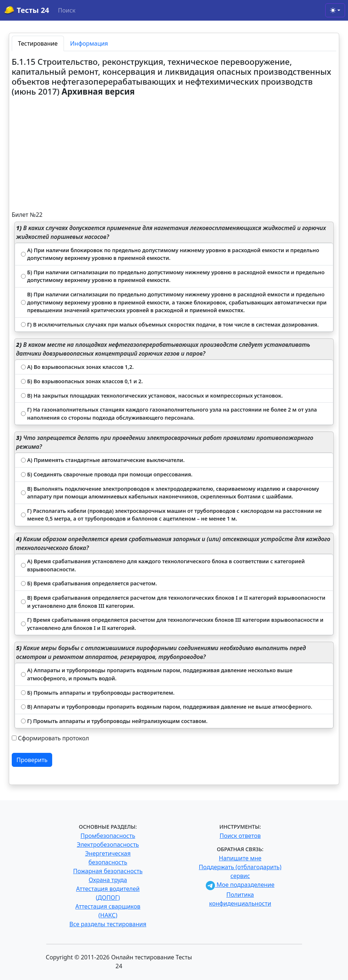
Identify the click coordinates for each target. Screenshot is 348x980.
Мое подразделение (240, 885)
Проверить (32, 760)
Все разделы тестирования (108, 924)
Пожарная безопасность (108, 871)
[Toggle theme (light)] (335, 10)
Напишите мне (240, 858)
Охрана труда (108, 880)
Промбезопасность (108, 836)
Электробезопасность (108, 845)
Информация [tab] (89, 43)
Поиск (67, 10)
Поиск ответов (240, 836)
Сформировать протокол (53, 738)
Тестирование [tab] (38, 43)
